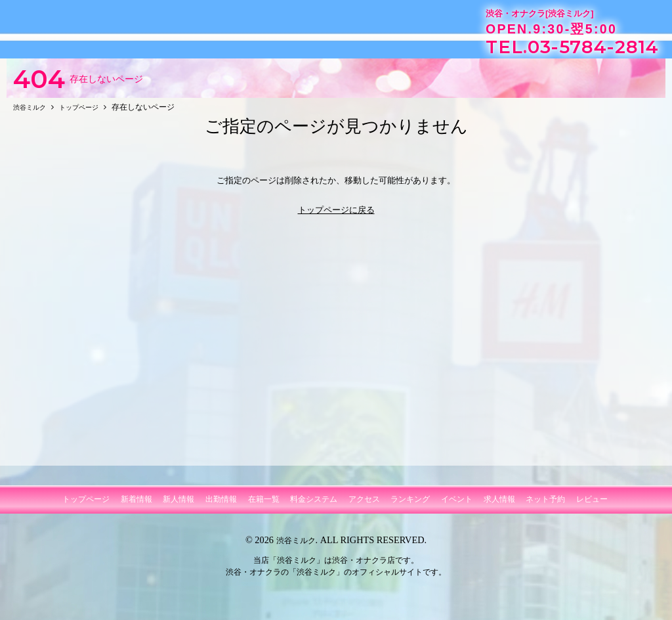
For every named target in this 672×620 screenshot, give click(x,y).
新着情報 (136, 505)
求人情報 (499, 505)
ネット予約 (545, 505)
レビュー (592, 505)
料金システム (314, 505)
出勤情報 (221, 505)
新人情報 (178, 505)
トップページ (86, 505)
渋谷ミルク (296, 546)
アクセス (364, 505)
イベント (457, 505)
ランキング (410, 505)
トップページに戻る (336, 216)
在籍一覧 (264, 505)
